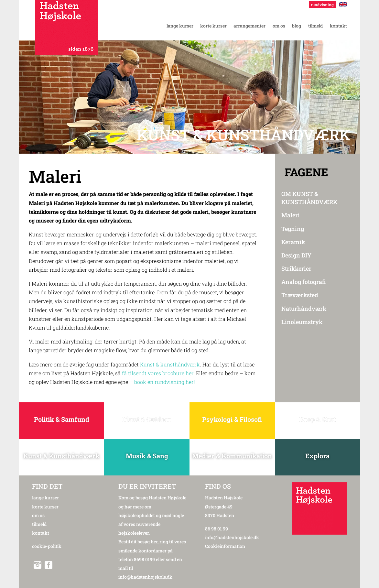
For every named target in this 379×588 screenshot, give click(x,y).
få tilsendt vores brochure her (158, 373)
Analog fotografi (303, 282)
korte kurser (45, 507)
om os (38, 515)
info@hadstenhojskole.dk (232, 537)
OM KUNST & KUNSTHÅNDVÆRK (309, 198)
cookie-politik (47, 546)
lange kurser (45, 498)
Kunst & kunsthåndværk (170, 364)
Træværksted (300, 295)
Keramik (293, 242)
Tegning (293, 229)
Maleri (291, 215)
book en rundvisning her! (165, 382)
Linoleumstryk (302, 322)
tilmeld (39, 524)
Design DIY (296, 255)
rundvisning (322, 5)
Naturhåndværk (304, 309)
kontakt (41, 533)
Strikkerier (296, 268)
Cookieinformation (225, 546)
